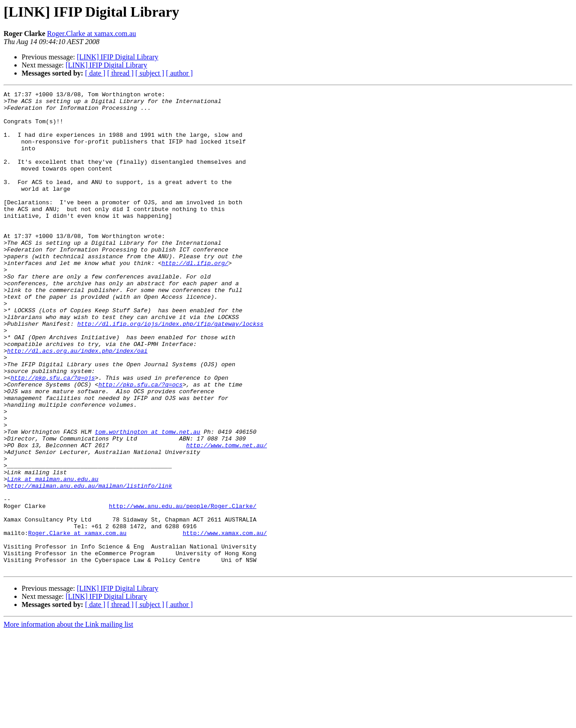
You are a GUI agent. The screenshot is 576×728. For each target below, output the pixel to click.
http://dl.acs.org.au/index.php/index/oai (77, 403)
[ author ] (180, 73)
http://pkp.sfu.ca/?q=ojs (53, 436)
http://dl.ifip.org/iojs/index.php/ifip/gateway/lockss (170, 371)
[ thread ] (120, 73)
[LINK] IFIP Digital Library (118, 57)
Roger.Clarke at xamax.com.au (92, 34)
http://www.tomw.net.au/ (227, 517)
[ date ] (95, 73)
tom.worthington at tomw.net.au (148, 500)
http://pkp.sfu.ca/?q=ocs (141, 444)
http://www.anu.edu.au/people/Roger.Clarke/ (183, 589)
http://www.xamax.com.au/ (225, 622)
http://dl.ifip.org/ (195, 298)
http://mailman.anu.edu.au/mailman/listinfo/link (90, 565)
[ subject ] (150, 73)
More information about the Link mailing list (68, 720)
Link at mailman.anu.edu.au (53, 557)
